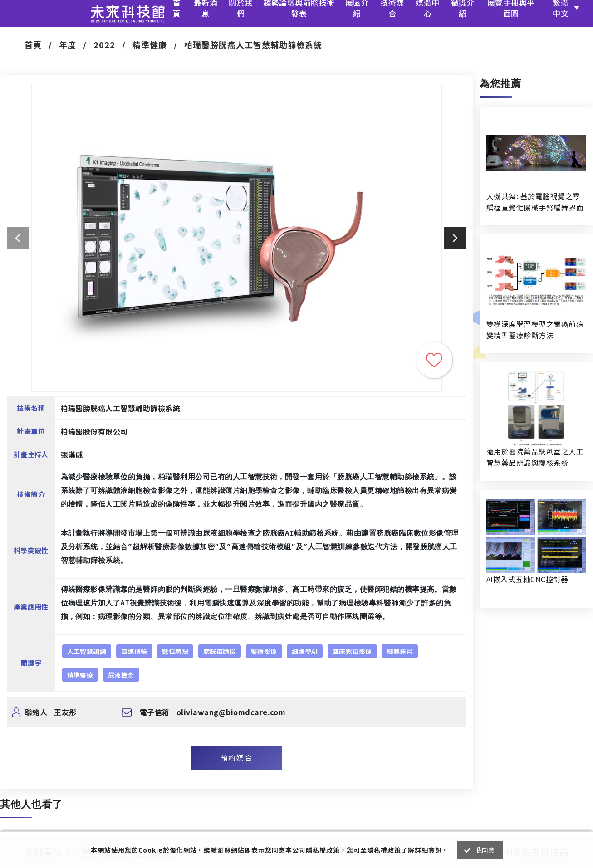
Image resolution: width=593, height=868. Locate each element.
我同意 (485, 850)
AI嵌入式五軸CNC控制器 (527, 579)
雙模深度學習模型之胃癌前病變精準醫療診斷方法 (535, 329)
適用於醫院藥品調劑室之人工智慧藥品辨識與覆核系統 (535, 457)
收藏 (434, 360)
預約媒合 (236, 757)
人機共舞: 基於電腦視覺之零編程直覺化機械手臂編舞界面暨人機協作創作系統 (535, 202)
